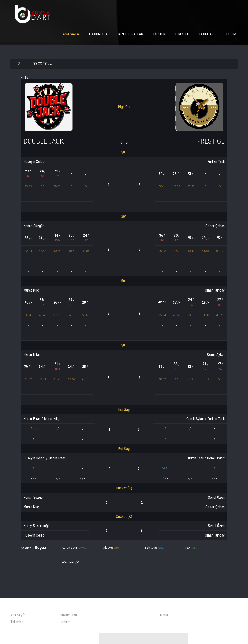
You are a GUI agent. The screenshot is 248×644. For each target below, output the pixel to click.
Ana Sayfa (71, 34)
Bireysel (182, 34)
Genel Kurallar (130, 34)
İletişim (230, 34)
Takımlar (206, 34)
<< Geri (26, 78)
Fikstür (159, 34)
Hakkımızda (98, 34)
